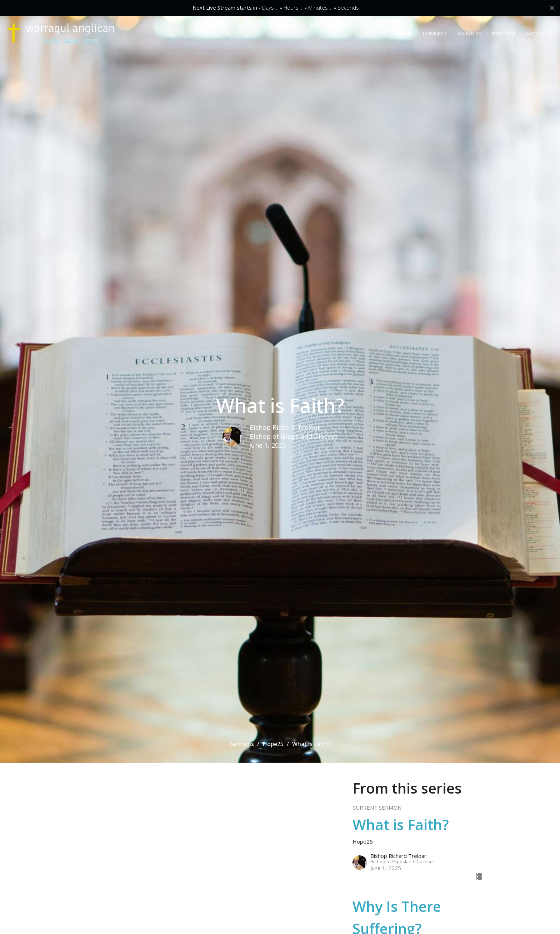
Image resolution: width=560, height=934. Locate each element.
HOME (404, 33)
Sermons (242, 744)
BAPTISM (504, 33)
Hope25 (273, 744)
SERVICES (470, 33)
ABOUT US (539, 33)
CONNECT (435, 33)
